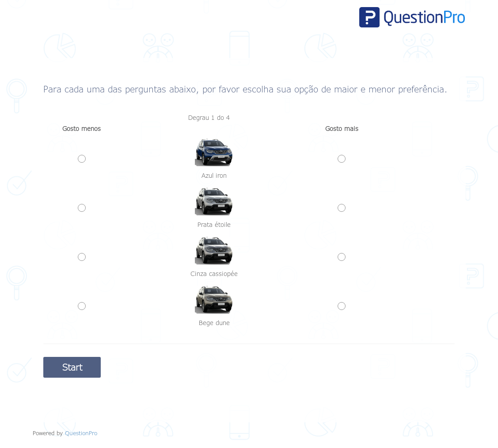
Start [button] (72, 367)
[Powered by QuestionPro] (81, 433)
